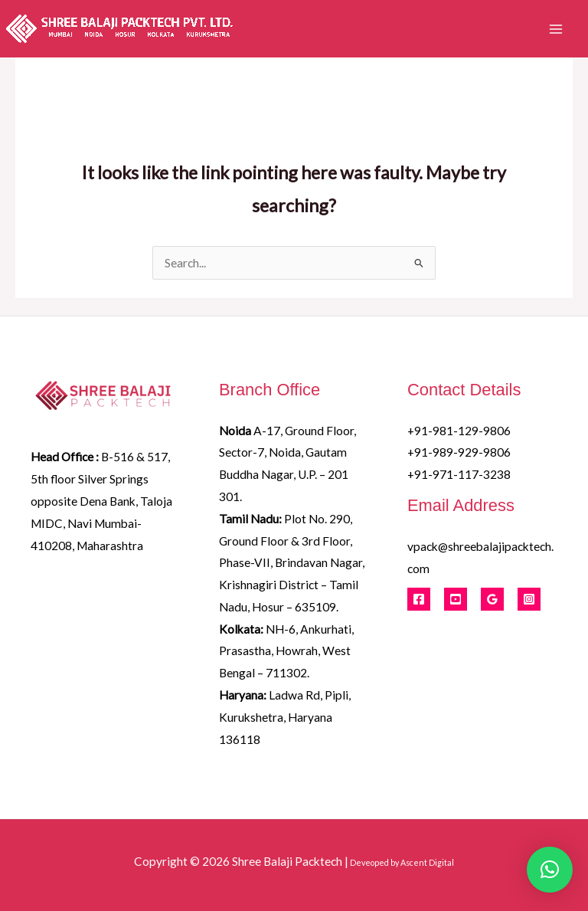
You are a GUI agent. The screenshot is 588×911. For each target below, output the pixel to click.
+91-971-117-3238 (459, 474)
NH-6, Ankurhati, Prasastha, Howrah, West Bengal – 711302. (286, 651)
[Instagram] (529, 599)
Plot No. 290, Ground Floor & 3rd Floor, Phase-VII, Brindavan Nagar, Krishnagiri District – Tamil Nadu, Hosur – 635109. (292, 563)
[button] (550, 870)
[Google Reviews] (492, 599)
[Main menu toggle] (556, 29)
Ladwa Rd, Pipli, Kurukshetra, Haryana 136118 (285, 717)
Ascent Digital (427, 862)
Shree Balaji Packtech (287, 861)
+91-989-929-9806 (459, 452)
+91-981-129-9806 (459, 431)
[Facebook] (419, 599)
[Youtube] (456, 599)
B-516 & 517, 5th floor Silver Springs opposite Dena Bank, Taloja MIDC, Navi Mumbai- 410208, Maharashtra (101, 501)
